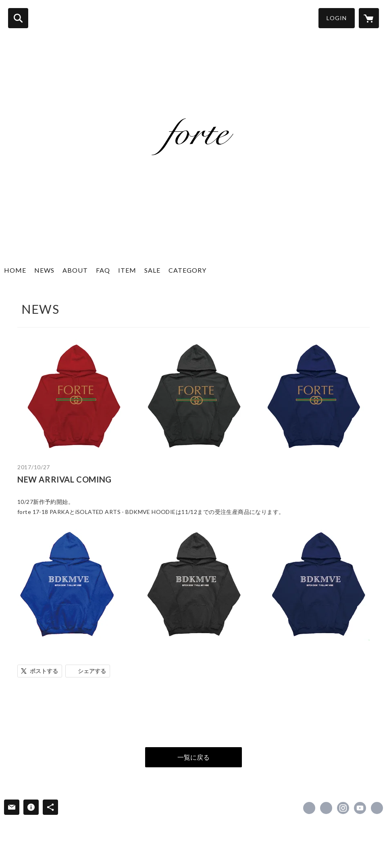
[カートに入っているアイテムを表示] (369, 18)
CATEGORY (187, 270)
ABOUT (75, 270)
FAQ (103, 270)
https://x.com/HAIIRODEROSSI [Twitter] (326, 808)
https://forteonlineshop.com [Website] (377, 808)
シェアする (92, 671)
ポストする (44, 671)
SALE (152, 270)
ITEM (127, 270)
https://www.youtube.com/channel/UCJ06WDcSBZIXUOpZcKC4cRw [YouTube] (360, 808)
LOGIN (337, 18)
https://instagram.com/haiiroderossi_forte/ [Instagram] (343, 808)
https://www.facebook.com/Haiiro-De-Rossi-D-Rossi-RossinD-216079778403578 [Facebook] (309, 808)
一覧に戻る (193, 757)
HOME (15, 270)
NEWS (44, 270)
